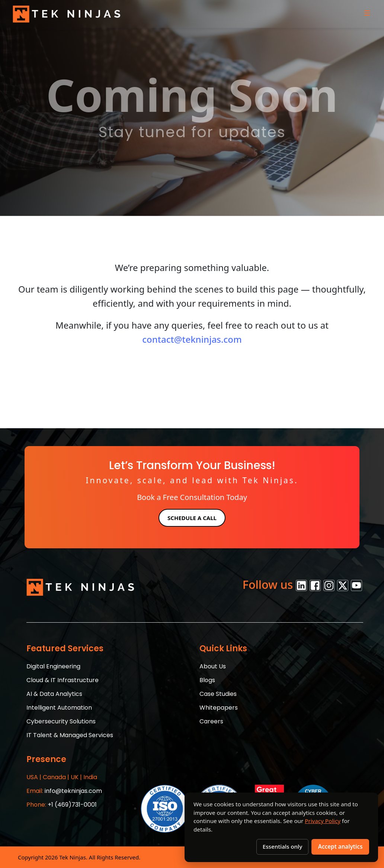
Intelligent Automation (59, 708)
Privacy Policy (323, 821)
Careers (211, 721)
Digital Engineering (53, 666)
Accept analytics (340, 846)
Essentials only (282, 846)
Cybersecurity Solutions (61, 721)
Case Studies (218, 694)
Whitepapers (219, 708)
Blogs (207, 680)
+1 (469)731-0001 (62, 805)
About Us (213, 666)
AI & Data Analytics (54, 694)
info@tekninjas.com (64, 791)
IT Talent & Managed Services (70, 735)
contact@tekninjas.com (192, 339)
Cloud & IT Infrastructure (63, 680)
